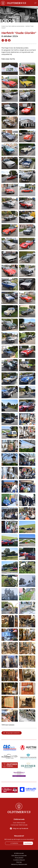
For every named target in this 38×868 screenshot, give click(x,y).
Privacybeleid (19, 858)
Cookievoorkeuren (19, 860)
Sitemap (19, 862)
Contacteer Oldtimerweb (19, 825)
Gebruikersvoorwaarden (19, 856)
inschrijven (28, 843)
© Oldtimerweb (19, 853)
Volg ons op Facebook (21, 828)
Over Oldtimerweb (19, 823)
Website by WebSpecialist (19, 864)
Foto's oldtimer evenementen (16, 26)
